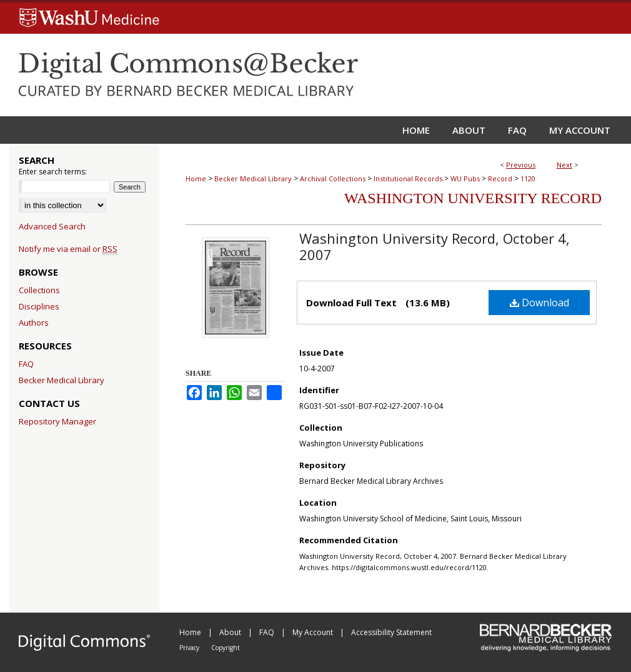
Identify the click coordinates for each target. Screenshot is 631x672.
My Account (314, 632)
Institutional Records (408, 178)
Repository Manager (57, 421)
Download (539, 303)
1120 (528, 178)
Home (196, 178)
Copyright (226, 648)
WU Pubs (465, 178)
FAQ (26, 364)
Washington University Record (473, 198)
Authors (34, 323)
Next (564, 165)
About (231, 632)
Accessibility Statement (391, 632)
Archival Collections (333, 178)
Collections (39, 290)
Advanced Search (52, 226)
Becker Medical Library (253, 178)
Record (500, 178)
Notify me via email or (68, 249)
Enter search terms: (53, 172)
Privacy (190, 648)
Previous (521, 165)
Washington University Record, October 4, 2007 (435, 246)
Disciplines (39, 306)
